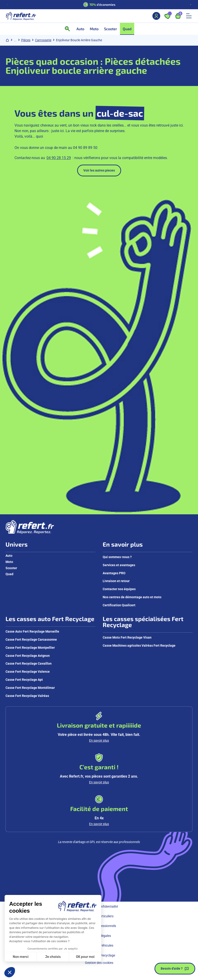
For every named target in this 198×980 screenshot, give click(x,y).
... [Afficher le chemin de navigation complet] (15, 40)
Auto (9, 556)
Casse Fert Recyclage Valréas (27, 696)
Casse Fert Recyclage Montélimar (30, 688)
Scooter (11, 568)
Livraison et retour (116, 581)
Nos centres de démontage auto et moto (132, 597)
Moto (9, 562)
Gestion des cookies (99, 963)
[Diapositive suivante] (191, 5)
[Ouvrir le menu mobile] (189, 16)
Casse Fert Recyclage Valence (28, 672)
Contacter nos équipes (119, 589)
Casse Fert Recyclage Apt (24, 680)
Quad (9, 574)
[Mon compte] (156, 16)
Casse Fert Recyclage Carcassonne (31, 640)
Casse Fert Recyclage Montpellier (30, 648)
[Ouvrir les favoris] (167, 16)
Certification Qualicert (119, 605)
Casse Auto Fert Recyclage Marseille (32, 631)
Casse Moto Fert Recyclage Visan (127, 637)
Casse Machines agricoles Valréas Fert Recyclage (139, 645)
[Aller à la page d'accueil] (21, 16)
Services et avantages (119, 565)
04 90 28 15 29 (59, 158)
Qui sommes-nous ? (117, 557)
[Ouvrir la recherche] (69, 29)
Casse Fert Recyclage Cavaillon (29, 663)
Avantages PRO (114, 573)
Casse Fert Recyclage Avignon (28, 656)
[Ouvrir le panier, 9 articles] (178, 16)
